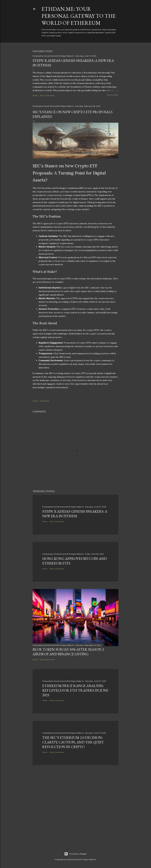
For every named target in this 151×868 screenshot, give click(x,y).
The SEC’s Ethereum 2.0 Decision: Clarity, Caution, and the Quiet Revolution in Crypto (73, 742)
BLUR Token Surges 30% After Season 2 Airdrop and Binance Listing (68, 652)
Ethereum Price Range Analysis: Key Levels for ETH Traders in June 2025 (75, 690)
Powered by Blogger (75, 854)
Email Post (44, 401)
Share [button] (35, 96)
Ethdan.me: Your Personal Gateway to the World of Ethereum (79, 16)
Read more (113, 95)
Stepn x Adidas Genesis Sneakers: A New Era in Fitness (75, 514)
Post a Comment (47, 96)
